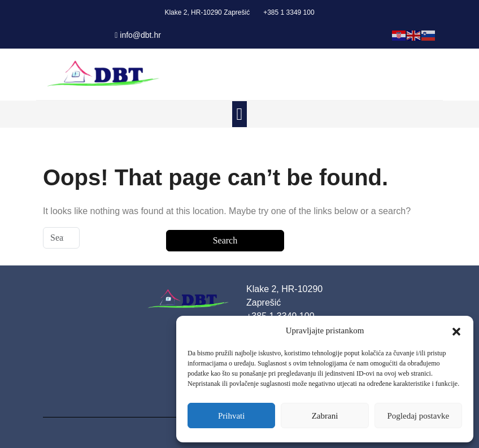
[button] (456, 330)
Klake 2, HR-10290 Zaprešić (207, 12)
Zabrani (325, 416)
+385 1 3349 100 (289, 12)
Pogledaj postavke (419, 416)
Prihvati (232, 416)
